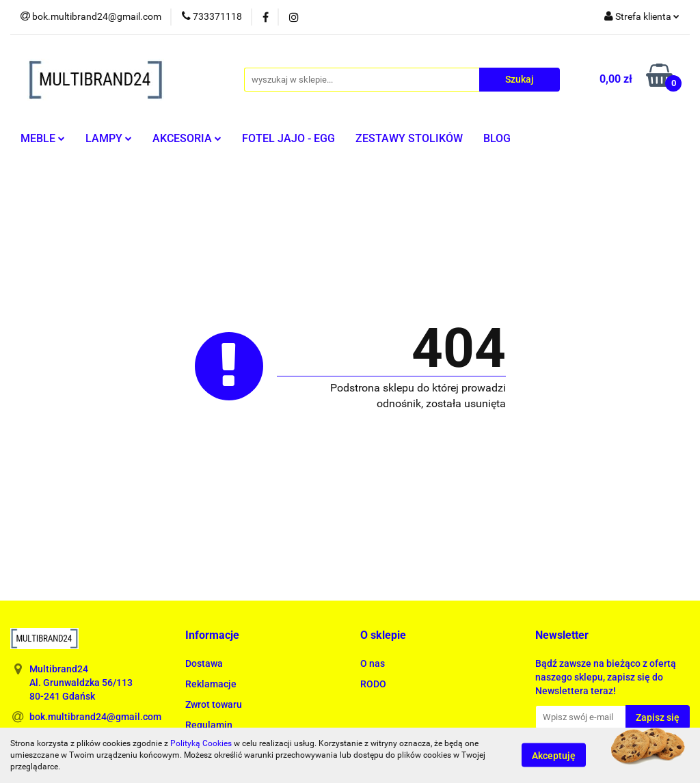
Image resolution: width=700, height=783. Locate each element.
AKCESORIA (187, 138)
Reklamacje (211, 684)
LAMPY (109, 138)
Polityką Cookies (201, 743)
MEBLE (43, 138)
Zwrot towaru (214, 704)
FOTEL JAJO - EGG (288, 138)
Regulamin (209, 725)
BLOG (497, 138)
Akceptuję (554, 756)
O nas (373, 663)
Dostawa (204, 663)
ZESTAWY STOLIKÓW (409, 138)
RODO (373, 684)
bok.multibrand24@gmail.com (95, 717)
